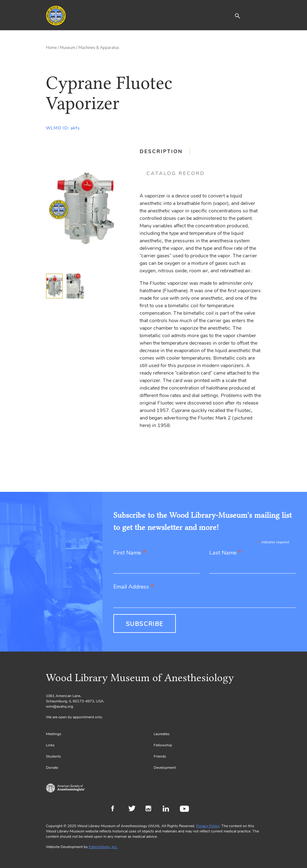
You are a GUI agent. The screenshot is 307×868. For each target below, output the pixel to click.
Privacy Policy (208, 826)
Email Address (134, 587)
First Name (130, 553)
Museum (68, 48)
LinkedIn (168, 809)
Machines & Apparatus (99, 48)
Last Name (225, 553)
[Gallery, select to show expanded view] (86, 208)
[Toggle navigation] (257, 16)
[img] (54, 286)
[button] (237, 16)
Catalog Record (176, 173)
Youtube (185, 809)
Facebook (117, 809)
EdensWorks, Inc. (103, 847)
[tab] (165, 152)
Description (161, 152)
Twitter (134, 809)
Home (51, 48)
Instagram (151, 809)
